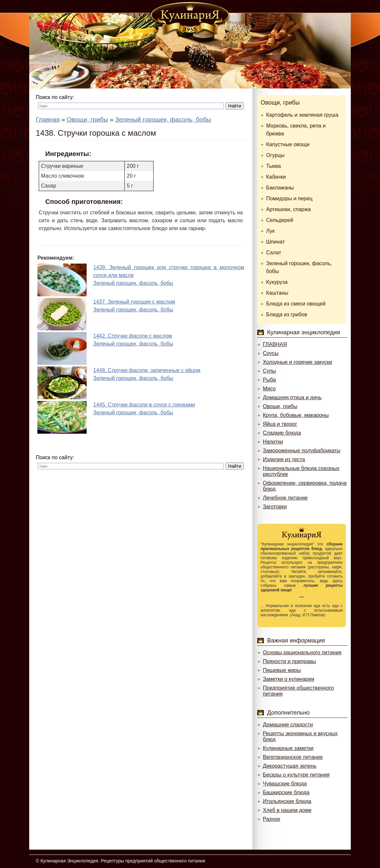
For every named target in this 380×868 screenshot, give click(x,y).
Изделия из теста (284, 459)
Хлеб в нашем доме (287, 810)
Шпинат (275, 242)
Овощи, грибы (280, 103)
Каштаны (277, 293)
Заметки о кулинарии (289, 679)
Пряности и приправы (289, 661)
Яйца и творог (280, 424)
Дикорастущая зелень (290, 766)
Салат (274, 253)
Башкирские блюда (286, 792)
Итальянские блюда (287, 801)
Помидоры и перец (289, 198)
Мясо (269, 389)
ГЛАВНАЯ (275, 344)
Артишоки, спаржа (288, 209)
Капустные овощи (288, 144)
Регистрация (333, 6)
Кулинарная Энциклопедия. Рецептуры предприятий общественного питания (123, 861)
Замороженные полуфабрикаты (302, 451)
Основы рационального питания (302, 652)
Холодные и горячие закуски (297, 362)
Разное (272, 819)
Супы (269, 371)
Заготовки (275, 507)
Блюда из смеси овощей (296, 304)
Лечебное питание (285, 498)
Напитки (273, 442)
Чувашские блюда (285, 784)
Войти (301, 6)
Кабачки (276, 177)
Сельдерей (280, 220)
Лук (270, 231)
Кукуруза (277, 282)
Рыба (269, 380)
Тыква (274, 166)
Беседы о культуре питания (296, 775)
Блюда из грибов (287, 315)
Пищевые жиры (282, 670)
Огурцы (275, 155)
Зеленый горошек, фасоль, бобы (299, 267)
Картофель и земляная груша (302, 115)
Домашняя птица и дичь (292, 397)
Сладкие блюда (282, 433)
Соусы (271, 353)
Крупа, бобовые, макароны (296, 415)
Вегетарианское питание (293, 757)
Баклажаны (280, 188)
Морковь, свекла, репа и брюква (296, 130)
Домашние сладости (288, 725)
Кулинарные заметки (288, 748)
